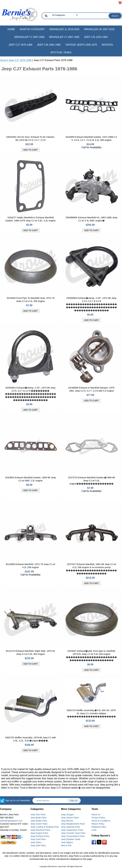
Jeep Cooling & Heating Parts (45, 827)
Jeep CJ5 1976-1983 (96, 37)
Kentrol (107, 45)
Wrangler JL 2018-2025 (64, 29)
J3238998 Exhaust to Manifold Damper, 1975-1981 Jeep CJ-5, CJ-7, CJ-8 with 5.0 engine (91, 389)
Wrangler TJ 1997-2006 (29, 37)
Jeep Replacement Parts (73, 824)
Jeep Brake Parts (39, 821)
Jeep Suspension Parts (72, 830)
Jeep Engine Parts (39, 833)
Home (11, 29)
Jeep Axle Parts (38, 815)
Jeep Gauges (67, 815)
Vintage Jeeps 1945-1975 (81, 45)
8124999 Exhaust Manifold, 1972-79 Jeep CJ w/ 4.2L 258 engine (30, 566)
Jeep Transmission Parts (73, 836)
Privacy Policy (98, 818)
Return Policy (98, 824)
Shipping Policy (99, 827)
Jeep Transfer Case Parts (73, 833)
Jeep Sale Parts (38, 845)
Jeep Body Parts (39, 818)
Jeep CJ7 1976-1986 (21, 45)
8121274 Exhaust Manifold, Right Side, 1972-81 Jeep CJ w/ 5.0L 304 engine (30, 652)
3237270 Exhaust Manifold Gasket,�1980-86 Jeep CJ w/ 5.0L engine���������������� (92, 481)
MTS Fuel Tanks (61, 52)
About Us (96, 815)
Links (94, 830)
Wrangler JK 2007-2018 (99, 29)
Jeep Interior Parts (70, 818)
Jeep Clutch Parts (39, 824)
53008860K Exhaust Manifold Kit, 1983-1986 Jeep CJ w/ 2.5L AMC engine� (91, 219)
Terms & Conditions (101, 821)
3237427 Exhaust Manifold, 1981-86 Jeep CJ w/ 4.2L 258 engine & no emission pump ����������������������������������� (91, 569)
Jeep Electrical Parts (40, 830)
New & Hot (66, 845)
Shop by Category (32, 29)
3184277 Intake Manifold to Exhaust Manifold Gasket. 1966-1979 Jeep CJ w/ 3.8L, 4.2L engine (31, 219)
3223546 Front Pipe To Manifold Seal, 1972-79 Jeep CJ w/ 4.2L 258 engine (31, 300)
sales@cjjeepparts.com (11, 821)
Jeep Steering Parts (70, 827)
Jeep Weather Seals (71, 839)
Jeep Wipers (67, 842)
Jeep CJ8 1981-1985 (49, 45)
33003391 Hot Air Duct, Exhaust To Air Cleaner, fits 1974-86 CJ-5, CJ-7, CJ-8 (30, 138)
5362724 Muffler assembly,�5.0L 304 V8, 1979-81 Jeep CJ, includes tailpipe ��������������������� (91, 713)
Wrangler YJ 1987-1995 (64, 37)
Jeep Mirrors (67, 821)
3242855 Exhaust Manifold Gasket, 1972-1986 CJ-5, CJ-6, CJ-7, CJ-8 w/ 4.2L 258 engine (91, 138)
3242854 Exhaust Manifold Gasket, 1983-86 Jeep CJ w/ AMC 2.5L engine (30, 479)
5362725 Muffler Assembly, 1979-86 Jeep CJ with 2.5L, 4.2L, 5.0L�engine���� (30, 739)
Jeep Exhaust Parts (40, 836)
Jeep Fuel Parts (38, 839)
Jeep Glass (36, 842)
